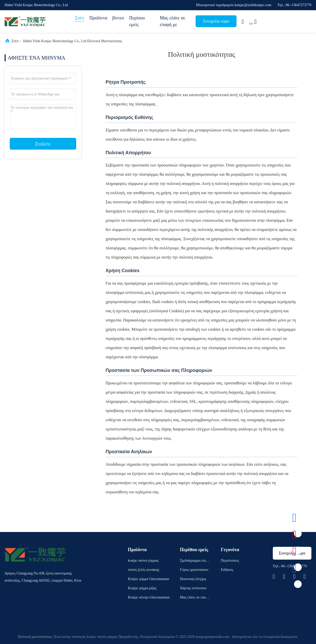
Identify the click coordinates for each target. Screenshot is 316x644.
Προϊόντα (98, 18)
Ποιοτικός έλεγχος (193, 579)
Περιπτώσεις (230, 560)
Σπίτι (80, 18)
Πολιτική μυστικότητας (35, 637)
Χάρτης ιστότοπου (193, 588)
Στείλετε (43, 144)
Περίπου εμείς (137, 21)
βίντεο (118, 18)
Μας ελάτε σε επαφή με (172, 21)
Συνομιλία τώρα (216, 21)
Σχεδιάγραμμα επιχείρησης (195, 561)
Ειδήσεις (227, 570)
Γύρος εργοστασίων (194, 570)
